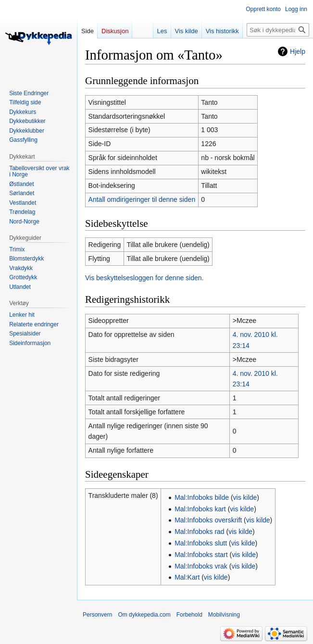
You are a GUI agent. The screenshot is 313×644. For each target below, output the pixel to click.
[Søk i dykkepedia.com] (278, 30)
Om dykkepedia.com (144, 615)
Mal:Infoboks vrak (201, 566)
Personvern (97, 615)
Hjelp (298, 51)
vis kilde (245, 497)
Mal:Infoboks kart (200, 509)
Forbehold (189, 615)
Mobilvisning (224, 615)
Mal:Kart (187, 577)
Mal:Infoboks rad (200, 532)
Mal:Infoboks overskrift (208, 520)
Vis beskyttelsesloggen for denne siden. (144, 278)
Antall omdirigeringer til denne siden (142, 199)
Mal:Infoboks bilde (202, 497)
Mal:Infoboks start (201, 555)
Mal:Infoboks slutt (201, 543)
